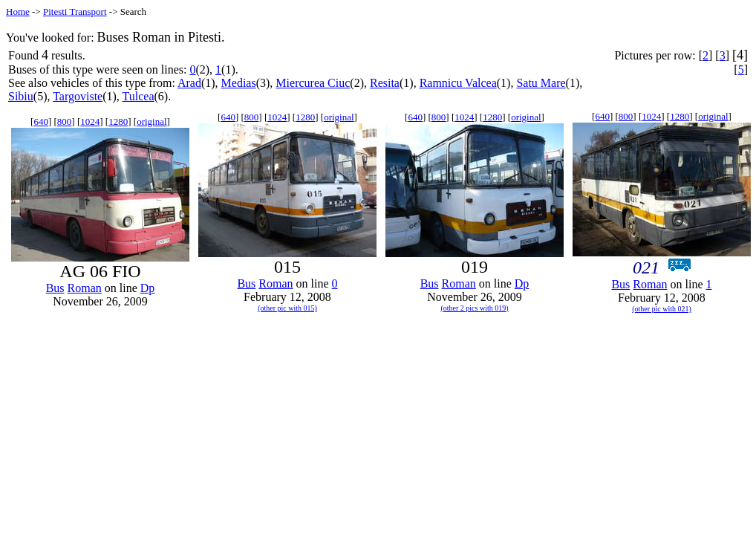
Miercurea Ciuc (313, 83)
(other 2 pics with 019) (474, 308)
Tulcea (139, 96)
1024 (90, 121)
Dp (148, 288)
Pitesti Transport (75, 12)
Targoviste (78, 96)
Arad (189, 83)
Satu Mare (541, 83)
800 (65, 121)
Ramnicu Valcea (458, 83)
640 (41, 121)
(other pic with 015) (287, 308)
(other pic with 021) (662, 309)
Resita (385, 83)
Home (18, 12)
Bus (55, 288)
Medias (239, 83)
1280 (118, 121)
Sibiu (21, 96)
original (151, 121)
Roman (85, 288)
